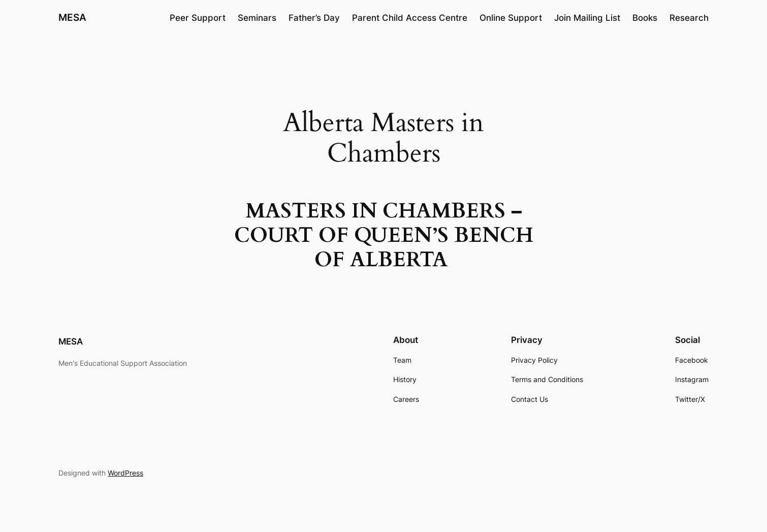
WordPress (125, 473)
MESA (72, 17)
